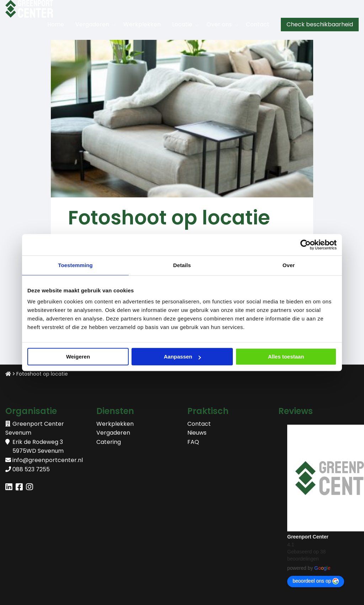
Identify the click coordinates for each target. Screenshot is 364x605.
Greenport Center (308, 537)
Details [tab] (182, 265)
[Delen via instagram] (30, 488)
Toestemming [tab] (75, 265)
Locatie (182, 24)
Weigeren (78, 357)
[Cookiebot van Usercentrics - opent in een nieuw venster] (306, 245)
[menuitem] (56, 25)
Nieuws (197, 433)
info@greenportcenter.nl (48, 460)
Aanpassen (182, 357)
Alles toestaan (286, 357)
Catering (109, 442)
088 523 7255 (31, 469)
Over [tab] (289, 265)
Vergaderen (92, 24)
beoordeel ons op (316, 581)
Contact (258, 24)
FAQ (193, 442)
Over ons (219, 24)
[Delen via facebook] (19, 488)
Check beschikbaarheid (320, 24)
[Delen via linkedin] (9, 488)
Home (56, 24)
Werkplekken (142, 24)
